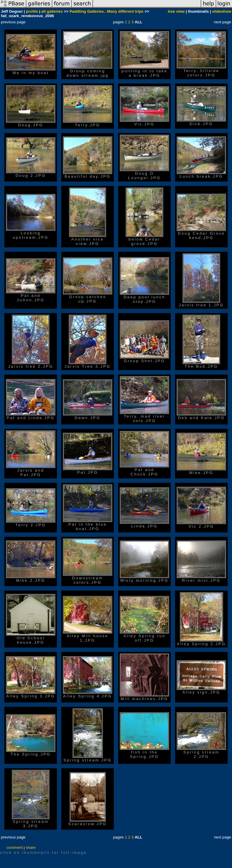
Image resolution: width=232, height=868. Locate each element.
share (31, 847)
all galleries (52, 11)
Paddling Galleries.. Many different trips (107, 11)
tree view (176, 11)
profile (32, 11)
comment (15, 847)
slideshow (222, 11)
